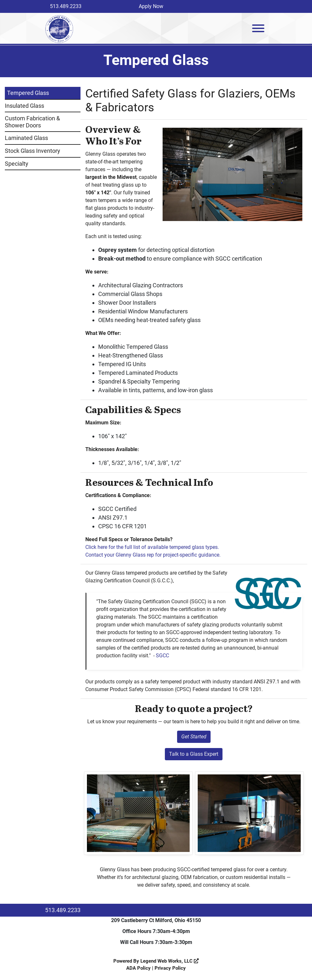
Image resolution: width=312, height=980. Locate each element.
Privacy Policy (170, 968)
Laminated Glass (26, 138)
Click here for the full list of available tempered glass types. (152, 547)
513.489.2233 (66, 6)
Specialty (17, 164)
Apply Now (151, 6)
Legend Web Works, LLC (170, 961)
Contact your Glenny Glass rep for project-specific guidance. (153, 555)
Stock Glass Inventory (33, 151)
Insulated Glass (24, 106)
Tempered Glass (28, 93)
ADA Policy (138, 968)
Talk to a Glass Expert (194, 754)
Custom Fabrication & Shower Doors (32, 122)
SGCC (162, 656)
